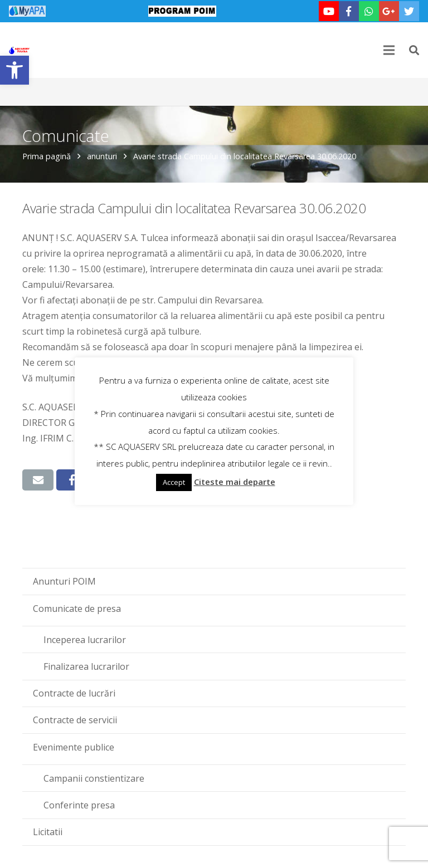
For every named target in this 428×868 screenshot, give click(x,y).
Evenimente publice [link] (74, 747)
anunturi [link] (102, 156)
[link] (14, 70)
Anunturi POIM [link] (64, 581)
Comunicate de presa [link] (77, 609)
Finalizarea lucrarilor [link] (86, 666)
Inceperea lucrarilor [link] (85, 640)
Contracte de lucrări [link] (74, 693)
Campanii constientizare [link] (94, 778)
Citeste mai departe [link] (235, 482)
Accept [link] (174, 482)
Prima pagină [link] (47, 156)
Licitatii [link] (48, 832)
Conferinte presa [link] (79, 805)
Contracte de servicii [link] (75, 720)
